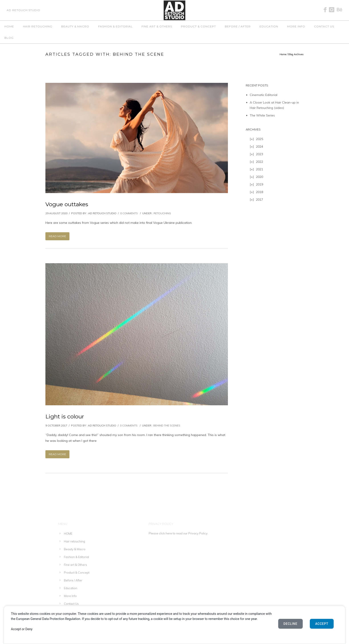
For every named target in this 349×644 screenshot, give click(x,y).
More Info (296, 26)
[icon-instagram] (333, 10)
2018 (260, 192)
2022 (260, 162)
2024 (260, 147)
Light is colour (65, 416)
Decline (291, 624)
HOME (9, 26)
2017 (260, 200)
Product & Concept (198, 26)
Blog (9, 38)
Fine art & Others (157, 26)
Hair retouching (38, 26)
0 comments (129, 213)
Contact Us (324, 26)
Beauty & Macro (75, 26)
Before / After (238, 26)
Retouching (162, 213)
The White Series (262, 115)
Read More (57, 236)
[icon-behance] (340, 10)
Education (269, 26)
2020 (260, 177)
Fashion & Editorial (115, 26)
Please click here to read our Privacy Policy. (178, 533)
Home (283, 54)
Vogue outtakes (67, 204)
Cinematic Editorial (264, 95)
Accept (322, 624)
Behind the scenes (167, 425)
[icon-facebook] (326, 10)
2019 (260, 184)
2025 (260, 139)
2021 (260, 169)
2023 (260, 154)
